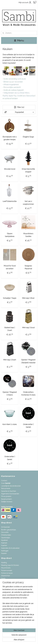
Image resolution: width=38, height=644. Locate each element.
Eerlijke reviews (7, 502)
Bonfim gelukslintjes (9, 530)
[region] (19, 606)
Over (6, 483)
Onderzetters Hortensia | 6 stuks (28, 393)
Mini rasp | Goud (28, 327)
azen (11, 573)
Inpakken (4, 540)
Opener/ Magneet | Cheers (10, 393)
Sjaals (3, 578)
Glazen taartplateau (10, 235)
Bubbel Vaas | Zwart (10, 329)
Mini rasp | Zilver (28, 298)
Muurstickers (6, 568)
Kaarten (4, 545)
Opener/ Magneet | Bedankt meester (28, 361)
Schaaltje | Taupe (10, 298)
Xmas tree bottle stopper (28, 170)
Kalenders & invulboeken (10, 548)
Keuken (4, 553)
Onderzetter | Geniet (28, 426)
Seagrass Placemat (28, 267)
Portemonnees (7, 570)
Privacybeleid (6, 496)
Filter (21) (19, 107)
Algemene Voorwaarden (10, 494)
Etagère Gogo (28, 137)
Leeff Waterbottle (10, 201)
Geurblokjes (6, 538)
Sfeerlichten (6, 576)
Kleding (4, 563)
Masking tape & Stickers (10, 565)
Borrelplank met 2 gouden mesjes (10, 138)
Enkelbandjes (6, 535)
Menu (19, 40)
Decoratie (5, 532)
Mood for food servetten (10, 267)
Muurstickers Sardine (28, 235)
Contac (4, 481)
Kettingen (5, 551)
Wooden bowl (10, 169)
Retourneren (6, 488)
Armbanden (6, 527)
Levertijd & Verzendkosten (11, 486)
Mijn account (25, 2)
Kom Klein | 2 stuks (10, 424)
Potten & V (5, 573)
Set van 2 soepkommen (28, 203)
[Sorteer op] (19, 112)
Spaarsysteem (7, 499)
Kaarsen (4, 543)
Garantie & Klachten (9, 491)
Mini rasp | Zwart (10, 360)
